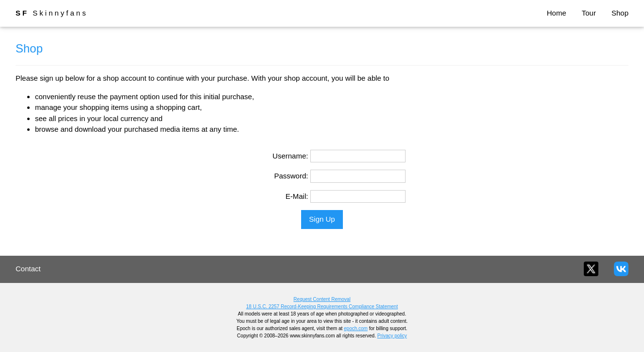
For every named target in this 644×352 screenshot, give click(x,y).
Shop (620, 13)
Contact (28, 269)
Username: (290, 156)
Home (557, 13)
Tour (589, 13)
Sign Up (322, 219)
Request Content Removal (322, 299)
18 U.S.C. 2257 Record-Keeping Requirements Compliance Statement (322, 307)
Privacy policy (392, 336)
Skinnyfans (52, 13)
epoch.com (356, 328)
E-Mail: (297, 196)
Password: (291, 176)
